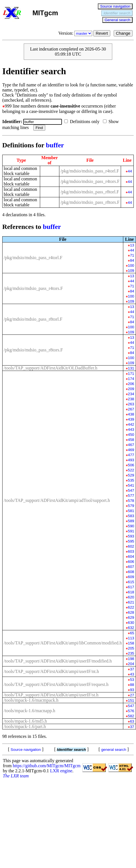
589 (131, 521)
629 (131, 617)
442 (131, 424)
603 (131, 551)
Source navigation (115, 6)
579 (131, 506)
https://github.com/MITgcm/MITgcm (47, 766)
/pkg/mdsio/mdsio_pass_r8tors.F (90, 202)
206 (131, 384)
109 (131, 271)
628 (131, 612)
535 (131, 480)
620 (131, 597)
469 (131, 450)
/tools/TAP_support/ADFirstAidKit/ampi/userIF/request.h (56, 684)
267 (131, 409)
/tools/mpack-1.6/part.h (25, 726)
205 (131, 648)
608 (131, 572)
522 (131, 470)
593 (131, 536)
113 (131, 638)
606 (131, 562)
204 (131, 664)
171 (131, 374)
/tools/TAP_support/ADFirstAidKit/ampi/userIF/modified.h (58, 661)
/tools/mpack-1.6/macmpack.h (31, 700)
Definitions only (83, 122)
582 (131, 716)
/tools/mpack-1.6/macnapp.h (29, 711)
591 (131, 531)
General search (117, 20)
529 (131, 475)
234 (131, 394)
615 (131, 582)
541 (131, 485)
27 (132, 695)
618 (131, 592)
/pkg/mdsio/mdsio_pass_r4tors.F (90, 181)
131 (131, 368)
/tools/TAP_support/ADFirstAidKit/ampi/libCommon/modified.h (63, 643)
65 (132, 633)
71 (132, 255)
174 (131, 379)
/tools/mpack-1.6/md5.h (25, 721)
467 (131, 445)
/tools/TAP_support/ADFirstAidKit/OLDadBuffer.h (50, 368)
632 (131, 628)
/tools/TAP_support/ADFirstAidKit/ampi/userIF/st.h (51, 695)
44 (130, 171)
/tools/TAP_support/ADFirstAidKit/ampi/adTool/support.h (57, 500)
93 (132, 690)
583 (131, 516)
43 (132, 674)
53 (132, 680)
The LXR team (16, 776)
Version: (76, 33)
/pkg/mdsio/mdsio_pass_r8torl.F (90, 192)
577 (131, 496)
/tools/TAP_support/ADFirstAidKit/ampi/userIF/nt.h (51, 671)
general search (114, 750)
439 (131, 419)
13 (132, 245)
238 (131, 399)
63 (132, 721)
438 (131, 414)
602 (131, 546)
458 (131, 440)
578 (131, 501)
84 (132, 260)
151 (131, 700)
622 (131, 607)
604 (131, 557)
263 (131, 404)
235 (131, 653)
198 (131, 659)
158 (131, 643)
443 (131, 429)
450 (131, 435)
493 (131, 460)
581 (131, 511)
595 (131, 541)
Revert (102, 33)
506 (131, 465)
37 (132, 669)
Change (123, 33)
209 (131, 389)
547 (131, 490)
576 (131, 711)
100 (131, 265)
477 (131, 455)
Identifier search (117, 13)
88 (132, 685)
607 (131, 567)
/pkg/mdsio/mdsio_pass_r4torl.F (90, 171)
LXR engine (61, 771)
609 (131, 577)
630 (131, 623)
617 (131, 587)
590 (131, 526)
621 (131, 602)
